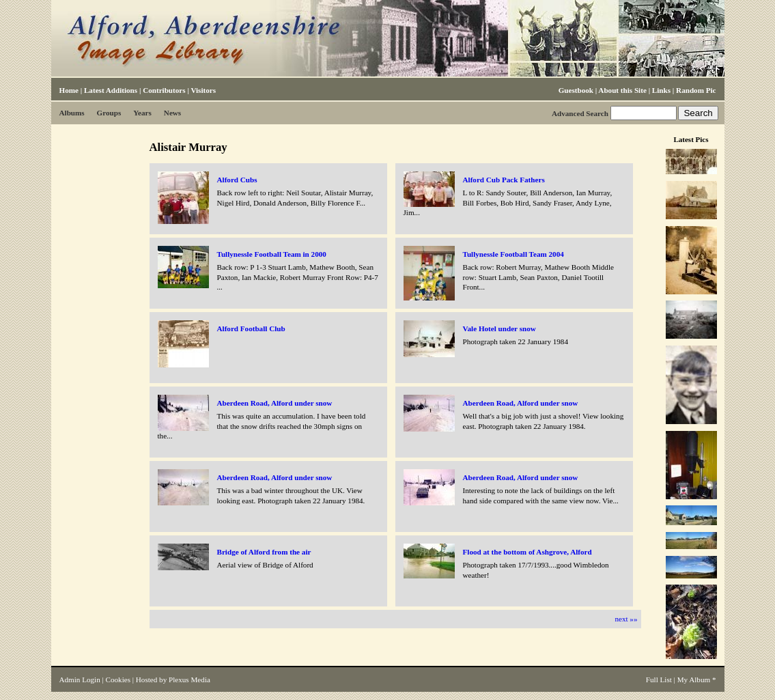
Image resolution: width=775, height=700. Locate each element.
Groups (109, 113)
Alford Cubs (237, 180)
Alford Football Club (251, 328)
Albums (72, 113)
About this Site (622, 90)
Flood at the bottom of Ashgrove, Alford (527, 552)
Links (661, 90)
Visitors (203, 90)
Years (142, 113)
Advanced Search (580, 113)
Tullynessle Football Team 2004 (513, 254)
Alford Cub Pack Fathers (504, 180)
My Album (694, 680)
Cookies (118, 680)
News (172, 113)
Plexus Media (189, 680)
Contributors (164, 90)
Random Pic (696, 90)
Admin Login (80, 680)
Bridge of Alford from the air (264, 552)
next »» (626, 619)
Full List (659, 680)
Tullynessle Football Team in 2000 (272, 254)
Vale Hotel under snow (499, 328)
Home (69, 90)
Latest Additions (111, 90)
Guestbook (576, 90)
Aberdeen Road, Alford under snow (275, 403)
